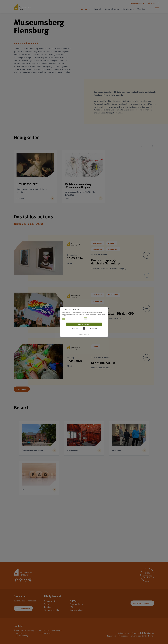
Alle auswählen (84, 324)
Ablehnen (75, 328)
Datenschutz (87, 335)
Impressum (81, 335)
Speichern (93, 328)
